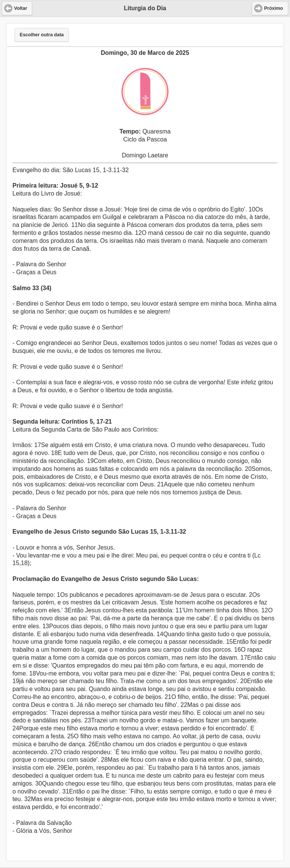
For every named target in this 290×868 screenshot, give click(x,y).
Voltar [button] (21, 8)
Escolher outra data (42, 35)
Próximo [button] (273, 8)
